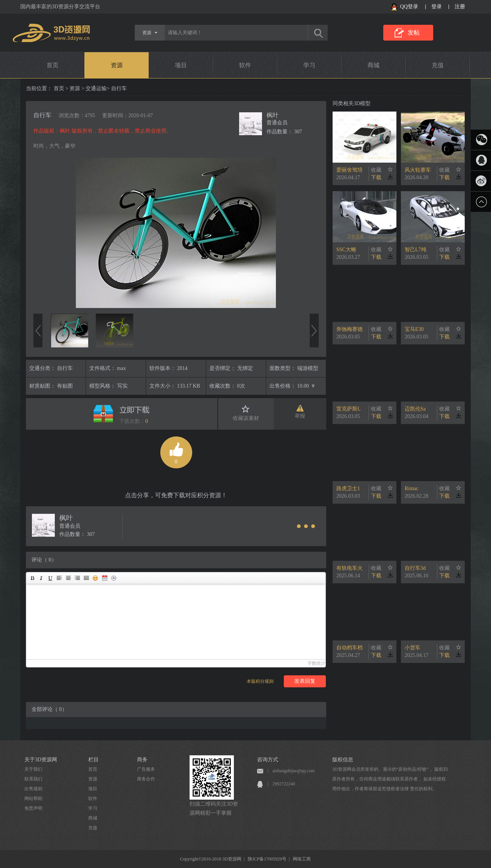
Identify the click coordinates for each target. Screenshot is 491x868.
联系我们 (33, 779)
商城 (374, 65)
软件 (245, 65)
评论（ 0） (44, 560)
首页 (53, 65)
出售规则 (33, 789)
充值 (438, 65)
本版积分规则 (260, 681)
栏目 (93, 760)
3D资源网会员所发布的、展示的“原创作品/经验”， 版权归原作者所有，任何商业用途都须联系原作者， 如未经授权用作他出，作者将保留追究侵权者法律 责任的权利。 (390, 779)
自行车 (42, 115)
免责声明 (33, 808)
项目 (181, 65)
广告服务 (146, 769)
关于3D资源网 (41, 760)
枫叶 (273, 115)
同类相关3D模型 (352, 103)
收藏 (376, 170)
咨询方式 (268, 760)
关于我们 (33, 769)
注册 (460, 7)
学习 (309, 65)
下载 (376, 177)
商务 (142, 760)
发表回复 (305, 681)
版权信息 (343, 760)
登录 (437, 7)
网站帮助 (33, 799)
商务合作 (146, 779)
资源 (117, 65)
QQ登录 (409, 7)
